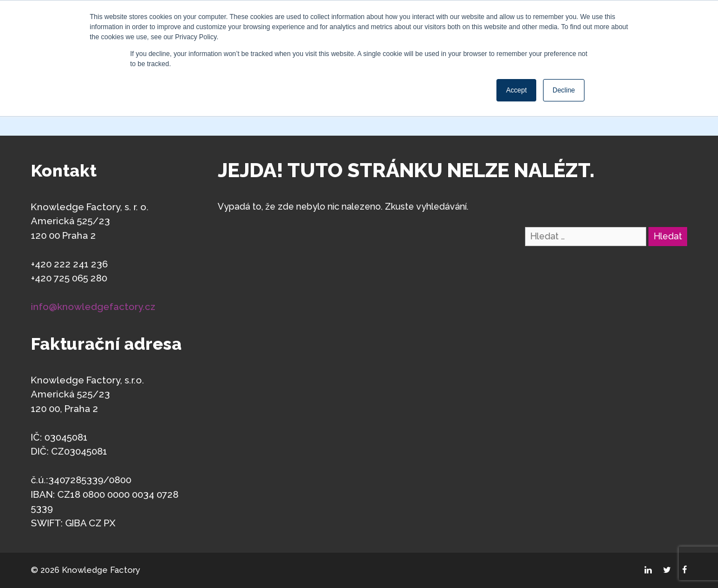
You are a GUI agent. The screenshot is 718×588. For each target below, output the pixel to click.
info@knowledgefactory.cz (93, 307)
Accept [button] (516, 90)
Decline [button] (564, 90)
